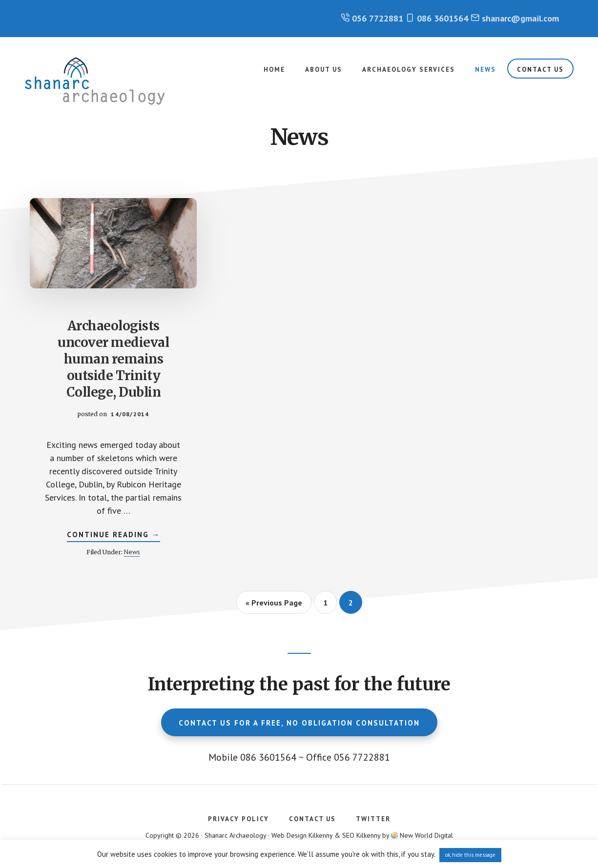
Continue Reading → (113, 536)
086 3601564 (443, 18)
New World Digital (426, 835)
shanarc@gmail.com (520, 18)
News (132, 552)
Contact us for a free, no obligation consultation (299, 723)
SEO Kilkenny (361, 835)
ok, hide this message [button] (470, 855)
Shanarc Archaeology (98, 81)
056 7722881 (378, 18)
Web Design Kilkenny (302, 835)
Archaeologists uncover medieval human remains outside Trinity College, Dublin (113, 359)
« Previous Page (274, 606)
